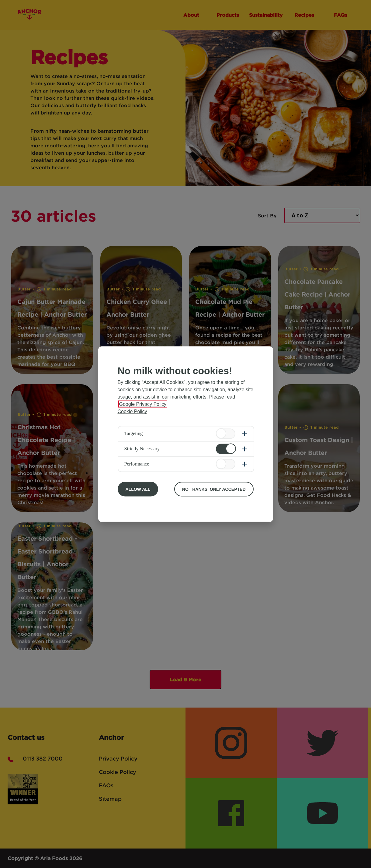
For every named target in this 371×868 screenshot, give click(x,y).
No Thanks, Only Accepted (214, 489)
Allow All (138, 489)
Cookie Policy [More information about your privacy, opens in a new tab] (132, 411)
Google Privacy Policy (143, 404)
